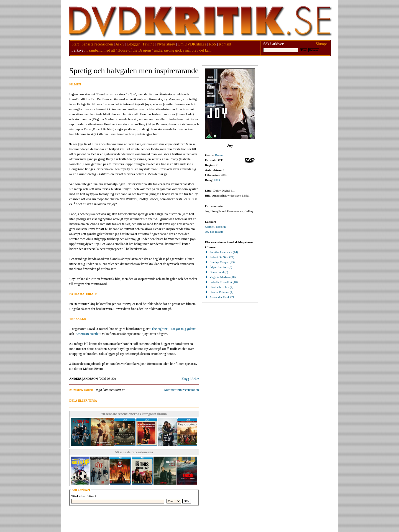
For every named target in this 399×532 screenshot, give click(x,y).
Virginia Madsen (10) (220, 277)
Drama (219, 155)
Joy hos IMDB (214, 231)
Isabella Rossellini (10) (221, 282)
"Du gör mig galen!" (183, 329)
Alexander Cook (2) (219, 297)
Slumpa (322, 44)
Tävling (149, 44)
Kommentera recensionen (181, 390)
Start (75, 44)
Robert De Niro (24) (220, 257)
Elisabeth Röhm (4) (219, 287)
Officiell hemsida (216, 226)
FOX (217, 180)
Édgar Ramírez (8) (219, 267)
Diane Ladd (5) (217, 272)
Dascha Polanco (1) (219, 292)
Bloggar (133, 44)
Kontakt (225, 44)
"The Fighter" (159, 329)
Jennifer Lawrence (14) (222, 252)
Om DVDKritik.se (192, 44)
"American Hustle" (87, 334)
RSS (213, 44)
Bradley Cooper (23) (220, 262)
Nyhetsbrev (166, 44)
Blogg (185, 379)
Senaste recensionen (97, 44)
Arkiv (120, 44)
